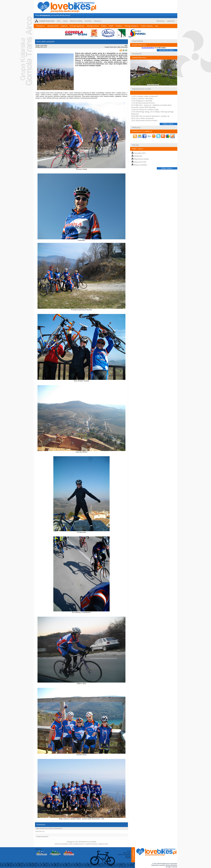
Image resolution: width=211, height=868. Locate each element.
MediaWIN (138, 156)
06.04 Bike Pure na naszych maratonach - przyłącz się (150, 116)
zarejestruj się (78, 844)
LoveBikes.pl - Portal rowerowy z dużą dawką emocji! (67, 7)
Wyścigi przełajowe (131, 26)
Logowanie (171, 21)
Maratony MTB (53, 26)
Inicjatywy (98, 21)
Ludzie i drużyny (147, 26)
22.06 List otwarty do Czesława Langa (145, 109)
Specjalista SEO (140, 153)
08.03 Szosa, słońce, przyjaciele (142, 118)
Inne (157, 26)
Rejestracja (161, 21)
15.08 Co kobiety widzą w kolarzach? (145, 96)
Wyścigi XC (41, 26)
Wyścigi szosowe (93, 26)
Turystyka (88, 21)
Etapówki (64, 26)
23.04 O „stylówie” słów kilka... (143, 99)
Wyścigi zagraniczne (77, 26)
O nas (129, 851)
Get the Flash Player (148, 48)
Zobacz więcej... (169, 124)
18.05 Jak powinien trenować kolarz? (144, 120)
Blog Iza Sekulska (140, 165)
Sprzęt (65, 21)
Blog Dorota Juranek (141, 159)
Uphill (111, 26)
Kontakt (128, 858)
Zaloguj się (70, 842)
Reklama (128, 856)
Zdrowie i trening (76, 21)
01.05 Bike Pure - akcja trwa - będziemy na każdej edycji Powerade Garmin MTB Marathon (151, 106)
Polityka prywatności (124, 854)
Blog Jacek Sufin (140, 162)
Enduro (104, 26)
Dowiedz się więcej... (167, 50)
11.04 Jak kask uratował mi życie (143, 103)
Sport (59, 21)
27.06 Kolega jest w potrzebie (142, 101)
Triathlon (119, 26)
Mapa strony (127, 853)
